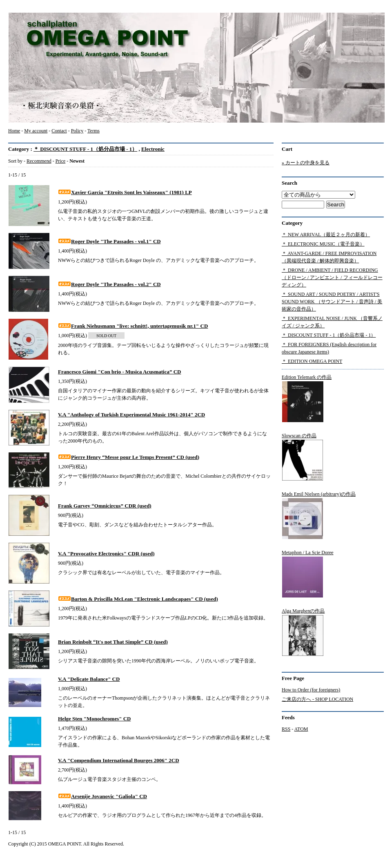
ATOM (301, 729)
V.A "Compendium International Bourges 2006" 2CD (119, 760)
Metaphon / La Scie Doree (308, 574)
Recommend (39, 161)
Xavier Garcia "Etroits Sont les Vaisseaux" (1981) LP (125, 192)
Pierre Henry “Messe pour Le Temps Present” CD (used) (129, 457)
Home (14, 131)
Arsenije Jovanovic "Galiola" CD (102, 796)
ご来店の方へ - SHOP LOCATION (317, 699)
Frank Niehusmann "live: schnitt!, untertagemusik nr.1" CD (133, 326)
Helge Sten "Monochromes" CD (94, 719)
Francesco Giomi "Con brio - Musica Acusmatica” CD (120, 372)
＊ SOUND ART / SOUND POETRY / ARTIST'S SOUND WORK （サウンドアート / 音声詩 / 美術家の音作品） (332, 302)
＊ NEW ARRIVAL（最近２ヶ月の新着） (326, 235)
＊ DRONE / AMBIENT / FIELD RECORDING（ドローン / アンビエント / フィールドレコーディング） (332, 277)
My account (36, 131)
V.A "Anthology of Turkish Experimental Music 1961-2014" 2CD (131, 415)
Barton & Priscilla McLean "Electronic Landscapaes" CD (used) (138, 599)
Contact (59, 131)
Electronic (153, 149)
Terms (93, 131)
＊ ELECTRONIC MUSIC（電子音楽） (323, 244)
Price (61, 161)
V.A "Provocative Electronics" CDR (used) (106, 554)
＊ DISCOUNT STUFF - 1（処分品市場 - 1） (85, 149)
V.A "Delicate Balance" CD (89, 679)
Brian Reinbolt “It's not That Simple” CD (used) (113, 642)
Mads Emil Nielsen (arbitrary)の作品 (319, 515)
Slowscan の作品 (303, 457)
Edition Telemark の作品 (307, 398)
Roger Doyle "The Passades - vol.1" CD (109, 241)
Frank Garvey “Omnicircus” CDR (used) (105, 506)
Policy (77, 131)
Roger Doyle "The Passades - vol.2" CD (109, 284)
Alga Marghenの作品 (303, 632)
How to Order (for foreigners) (311, 690)
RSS (286, 729)
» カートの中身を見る (306, 163)
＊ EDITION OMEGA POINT (312, 361)
